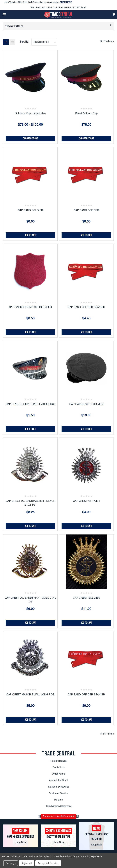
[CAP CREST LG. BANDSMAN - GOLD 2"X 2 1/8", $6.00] (30, 562)
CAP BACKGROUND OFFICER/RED (30, 307)
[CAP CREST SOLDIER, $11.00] (86, 562)
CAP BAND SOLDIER (30, 211)
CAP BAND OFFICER (86, 211)
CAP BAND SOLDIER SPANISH (86, 307)
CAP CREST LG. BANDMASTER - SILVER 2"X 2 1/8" (30, 503)
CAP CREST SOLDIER (86, 598)
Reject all (27, 863)
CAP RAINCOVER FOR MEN (86, 404)
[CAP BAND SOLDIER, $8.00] (30, 174)
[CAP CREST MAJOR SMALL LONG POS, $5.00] (30, 658)
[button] (58, 26)
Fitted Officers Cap (86, 114)
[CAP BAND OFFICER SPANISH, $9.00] (86, 658)
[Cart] (114, 14)
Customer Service (59, 793)
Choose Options (30, 139)
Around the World (58, 780)
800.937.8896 (79, 8)
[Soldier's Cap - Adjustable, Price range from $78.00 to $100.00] (30, 77)
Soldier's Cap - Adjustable (30, 114)
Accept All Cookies (48, 863)
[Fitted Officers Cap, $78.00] (86, 77)
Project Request (58, 761)
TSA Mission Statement (59, 806)
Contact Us (59, 768)
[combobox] (44, 42)
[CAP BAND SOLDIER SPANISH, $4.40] (86, 271)
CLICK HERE (66, 3)
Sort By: (24, 42)
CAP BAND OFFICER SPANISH (86, 695)
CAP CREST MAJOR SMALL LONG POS (30, 695)
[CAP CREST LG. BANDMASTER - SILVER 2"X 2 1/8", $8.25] (30, 465)
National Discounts (59, 787)
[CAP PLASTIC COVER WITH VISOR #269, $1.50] (30, 368)
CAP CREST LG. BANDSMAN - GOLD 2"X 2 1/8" (30, 600)
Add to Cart (30, 235)
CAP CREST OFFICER (86, 501)
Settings (11, 863)
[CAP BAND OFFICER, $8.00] (86, 174)
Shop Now (20, 842)
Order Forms (59, 774)
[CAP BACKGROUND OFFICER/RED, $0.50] (30, 271)
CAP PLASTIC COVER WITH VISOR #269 (30, 404)
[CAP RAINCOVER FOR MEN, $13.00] (86, 368)
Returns (58, 800)
